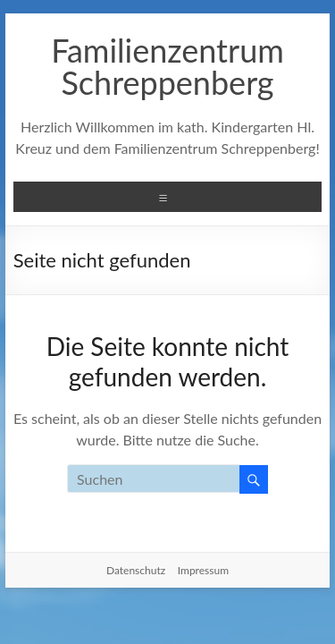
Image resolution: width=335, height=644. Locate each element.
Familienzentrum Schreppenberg (167, 66)
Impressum (203, 570)
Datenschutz (136, 570)
